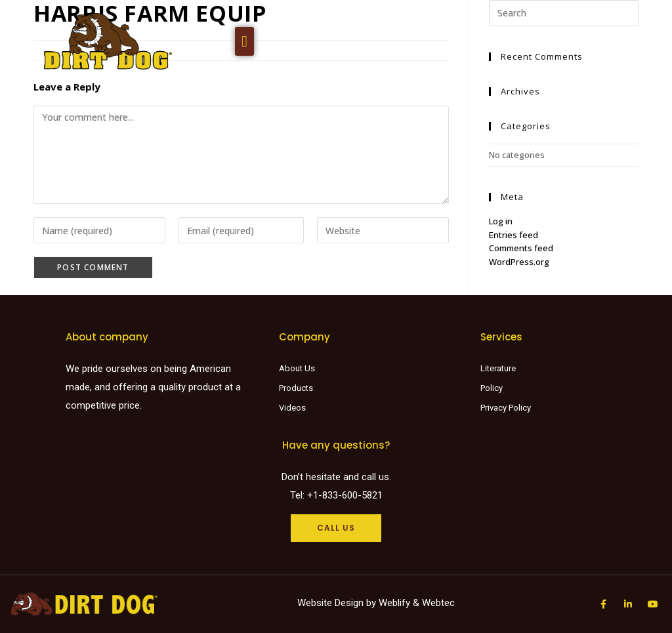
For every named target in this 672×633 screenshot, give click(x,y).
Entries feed (514, 235)
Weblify (394, 603)
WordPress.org (519, 262)
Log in (501, 221)
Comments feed (521, 248)
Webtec (438, 603)
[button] (244, 41)
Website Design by (338, 603)
